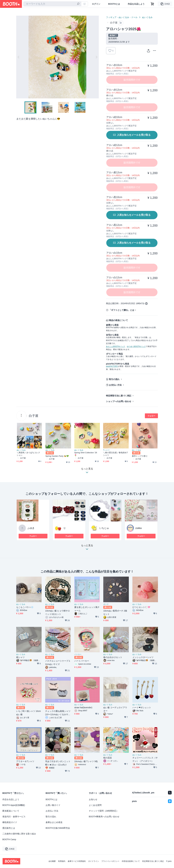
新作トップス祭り (140, 456)
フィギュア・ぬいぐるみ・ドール (122, 17)
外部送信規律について (131, 861)
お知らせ (93, 799)
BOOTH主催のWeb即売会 (58, 828)
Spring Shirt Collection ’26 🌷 (86, 454)
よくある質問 (95, 805)
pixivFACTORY (112, 366)
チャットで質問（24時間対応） (104, 811)
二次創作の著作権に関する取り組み (19, 834)
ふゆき (31, 528)
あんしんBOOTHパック (116, 346)
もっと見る (87, 548)
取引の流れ (114, 379)
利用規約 (62, 861)
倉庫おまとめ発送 (54, 822)
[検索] (78, 4)
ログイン (96, 4)
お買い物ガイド (53, 805)
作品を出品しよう (136, 4)
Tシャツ (106, 450)
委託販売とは (9, 828)
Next (96, 57)
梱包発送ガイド (10, 822)
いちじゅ (104, 528)
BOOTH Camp (9, 839)
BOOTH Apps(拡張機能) (14, 805)
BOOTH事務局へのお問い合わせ (104, 817)
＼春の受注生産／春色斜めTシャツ (116, 454)
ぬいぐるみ (147, 17)
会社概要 (52, 861)
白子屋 (34, 416)
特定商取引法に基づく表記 (119, 396)
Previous (19, 57)
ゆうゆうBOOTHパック (136, 346)
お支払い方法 (115, 385)
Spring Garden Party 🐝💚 (57, 456)
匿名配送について (11, 811)
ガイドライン (94, 861)
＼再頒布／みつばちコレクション (28, 454)
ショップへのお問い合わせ (119, 401)
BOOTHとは (114, 4)
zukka (139, 528)
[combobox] (52, 4)
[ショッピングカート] (152, 4)
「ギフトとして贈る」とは (122, 310)
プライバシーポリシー (110, 861)
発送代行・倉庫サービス (14, 817)
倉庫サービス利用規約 (77, 861)
